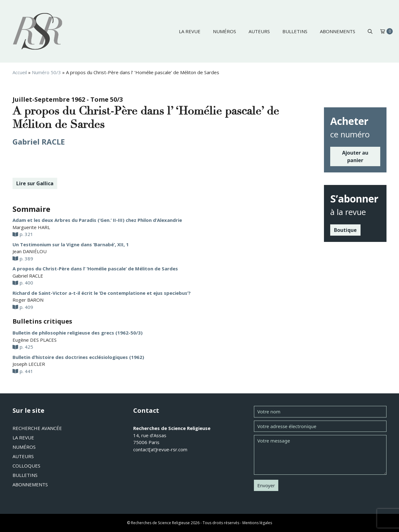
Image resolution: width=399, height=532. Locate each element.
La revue (190, 31)
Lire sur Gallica (35, 183)
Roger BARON (28, 300)
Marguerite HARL (31, 227)
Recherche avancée (37, 428)
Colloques (26, 466)
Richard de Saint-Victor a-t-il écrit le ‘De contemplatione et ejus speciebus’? (102, 293)
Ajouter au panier (355, 156)
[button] (370, 31)
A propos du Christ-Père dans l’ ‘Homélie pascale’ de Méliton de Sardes (95, 269)
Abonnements (338, 31)
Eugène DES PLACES (35, 340)
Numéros (225, 31)
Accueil (20, 72)
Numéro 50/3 (46, 72)
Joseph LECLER (29, 364)
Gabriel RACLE (39, 142)
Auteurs (259, 31)
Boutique (345, 230)
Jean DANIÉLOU (30, 251)
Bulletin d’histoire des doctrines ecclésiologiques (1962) (78, 357)
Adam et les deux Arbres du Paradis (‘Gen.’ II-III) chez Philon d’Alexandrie (97, 220)
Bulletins (295, 31)
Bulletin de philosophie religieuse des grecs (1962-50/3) (78, 333)
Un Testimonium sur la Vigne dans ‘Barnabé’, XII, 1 (71, 244)
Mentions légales (257, 523)
